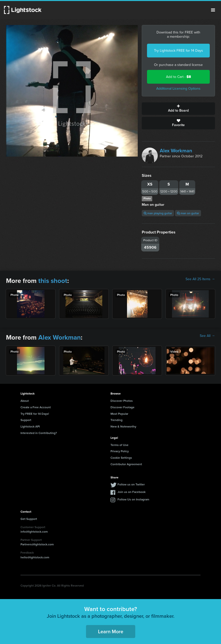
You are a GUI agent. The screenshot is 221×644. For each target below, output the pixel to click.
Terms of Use (119, 445)
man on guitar (188, 213)
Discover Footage (122, 407)
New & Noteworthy (123, 426)
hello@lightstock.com (35, 557)
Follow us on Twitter (131, 484)
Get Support (29, 519)
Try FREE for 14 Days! (35, 414)
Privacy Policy (120, 451)
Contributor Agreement (126, 464)
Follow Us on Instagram (133, 499)
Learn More (111, 631)
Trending (116, 420)
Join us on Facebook (131, 492)
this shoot (53, 281)
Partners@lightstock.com (37, 544)
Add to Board (178, 109)
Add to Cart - (178, 77)
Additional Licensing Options (178, 89)
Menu (213, 10)
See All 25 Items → (200, 279)
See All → (207, 336)
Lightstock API (30, 426)
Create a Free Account (36, 407)
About (25, 401)
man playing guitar (158, 213)
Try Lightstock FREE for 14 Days (178, 51)
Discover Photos (122, 401)
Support (26, 420)
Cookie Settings (121, 458)
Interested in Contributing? (39, 433)
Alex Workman (176, 151)
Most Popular (119, 414)
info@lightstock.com (34, 532)
